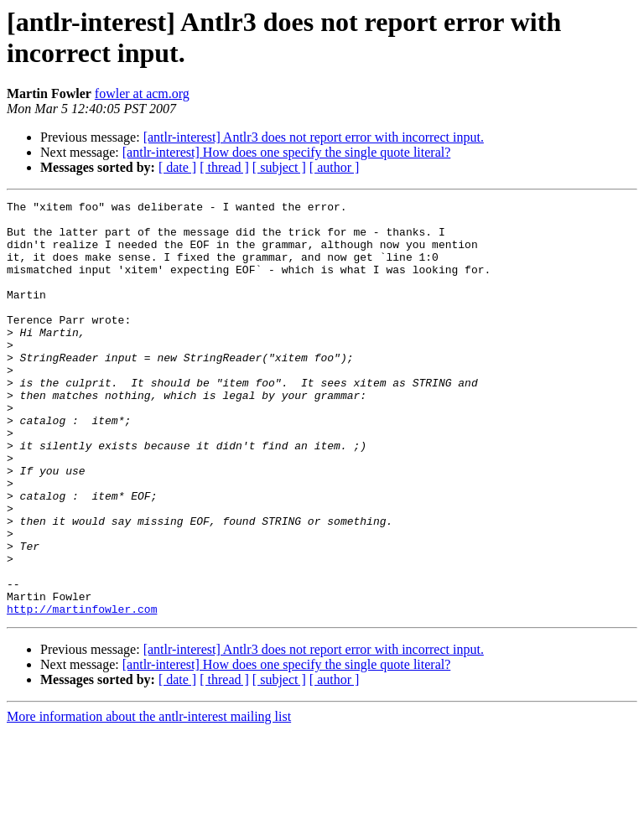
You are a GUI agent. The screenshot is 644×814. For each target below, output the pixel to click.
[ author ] (335, 167)
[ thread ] (224, 167)
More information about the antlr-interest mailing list (149, 799)
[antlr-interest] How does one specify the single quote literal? (287, 152)
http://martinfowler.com (82, 692)
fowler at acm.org (142, 93)
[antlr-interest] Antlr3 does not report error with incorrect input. (314, 137)
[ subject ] (279, 167)
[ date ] (177, 167)
